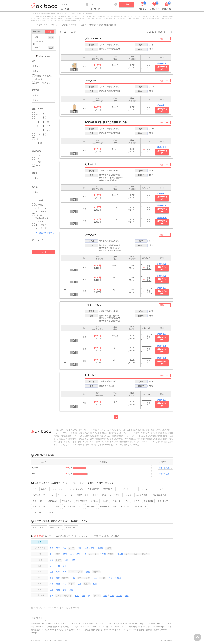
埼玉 (85, 554)
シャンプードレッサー (126, 489)
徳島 (51, 590)
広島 (80, 584)
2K (48, 122)
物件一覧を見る (165, 468)
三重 (51, 572)
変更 (51, 37)
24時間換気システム (108, 506)
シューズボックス (65, 495)
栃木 (72, 554)
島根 (58, 584)
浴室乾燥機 (148, 501)
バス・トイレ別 (42, 208)
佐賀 (77, 596)
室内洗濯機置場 (42, 218)
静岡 (64, 572)
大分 (105, 596)
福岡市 (58, 596)
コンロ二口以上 (142, 495)
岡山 (64, 584)
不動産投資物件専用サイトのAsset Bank (99, 630)
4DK (37, 139)
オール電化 (115, 495)
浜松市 (80, 572)
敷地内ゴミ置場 (99, 495)
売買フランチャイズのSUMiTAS (69, 630)
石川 (58, 566)
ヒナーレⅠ (91, 164)
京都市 (65, 578)
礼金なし (39, 79)
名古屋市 (96, 572)
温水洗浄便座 (93, 489)
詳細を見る (162, 63)
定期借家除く (52, 501)
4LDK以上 (40, 143)
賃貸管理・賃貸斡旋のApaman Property (131, 624)
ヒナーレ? (90, 375)
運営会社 (46, 640)
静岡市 (71, 572)
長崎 (83, 596)
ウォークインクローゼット (44, 512)
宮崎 (112, 596)
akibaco (34, 25)
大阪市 (87, 578)
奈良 (110, 578)
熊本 (90, 596)
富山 (51, 566)
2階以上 (39, 215)
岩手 (58, 548)
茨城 (65, 554)
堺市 (79, 578)
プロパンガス (163, 501)
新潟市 (58, 560)
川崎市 (136, 554)
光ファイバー (141, 506)
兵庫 (95, 578)
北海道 (82, 25)
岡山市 (71, 584)
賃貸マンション (39, 528)
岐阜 (58, 572)
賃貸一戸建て (71, 528)
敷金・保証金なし (43, 83)
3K (37, 130)
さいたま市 (94, 554)
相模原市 (146, 554)
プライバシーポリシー (60, 640)
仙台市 (71, 548)
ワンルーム (40, 114)
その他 (38, 165)
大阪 (73, 578)
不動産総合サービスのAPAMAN (43, 624)
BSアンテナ (126, 506)
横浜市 (128, 554)
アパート (39, 159)
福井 (64, 566)
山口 (95, 584)
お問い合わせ (162, 68)
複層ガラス (37, 501)
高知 (71, 590)
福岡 (51, 596)
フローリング (41, 228)
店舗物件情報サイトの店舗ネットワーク (63, 627)
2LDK (49, 126)
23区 (58, 554)
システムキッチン (58, 489)
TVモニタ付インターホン (43, 495)
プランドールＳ (93, 38)
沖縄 (127, 596)
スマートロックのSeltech (127, 630)
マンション (40, 155)
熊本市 (97, 596)
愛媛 (64, 590)
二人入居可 (55, 506)
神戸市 (102, 578)
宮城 (64, 548)
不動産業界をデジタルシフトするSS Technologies (146, 627)
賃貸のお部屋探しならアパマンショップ (98, 624)
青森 (51, 548)
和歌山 (118, 578)
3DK (48, 130)
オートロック (41, 225)
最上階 (105, 501)
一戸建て (39, 162)
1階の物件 (91, 506)
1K (37, 118)
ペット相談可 (41, 211)
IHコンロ (128, 495)
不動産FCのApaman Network (69, 624)
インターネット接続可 (73, 506)
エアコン (74, 25)
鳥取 (51, 584)
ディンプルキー (39, 506)
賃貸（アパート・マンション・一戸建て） (54, 25)
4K (48, 135)
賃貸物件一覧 (36, 640)
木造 (35, 489)
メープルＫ (91, 80)
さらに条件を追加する (43, 233)
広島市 (87, 584)
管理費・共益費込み (44, 76)
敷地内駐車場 (81, 501)
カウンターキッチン (121, 501)
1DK (48, 118)
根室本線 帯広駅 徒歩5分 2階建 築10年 (106, 122)
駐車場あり (40, 205)
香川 (58, 590)
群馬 (78, 554)
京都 (58, 578)
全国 (40, 542)
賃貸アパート (56, 528)
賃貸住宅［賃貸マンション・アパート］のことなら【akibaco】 (55, 608)
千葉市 (111, 554)
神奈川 (120, 554)
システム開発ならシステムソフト (112, 627)
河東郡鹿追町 (92, 25)
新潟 (51, 560)
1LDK (38, 122)
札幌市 (108, 548)
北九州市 (68, 596)
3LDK (38, 135)
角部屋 (44, 489)
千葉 (104, 554)
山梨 (67, 560)
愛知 (88, 572)
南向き (136, 501)
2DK (37, 126)
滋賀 (51, 578)
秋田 (80, 548)
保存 (50, 32)
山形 (86, 548)
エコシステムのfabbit (89, 627)
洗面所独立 (108, 489)
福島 (93, 548)
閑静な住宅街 (83, 495)
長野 (73, 560)
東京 (51, 554)
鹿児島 (119, 596)
